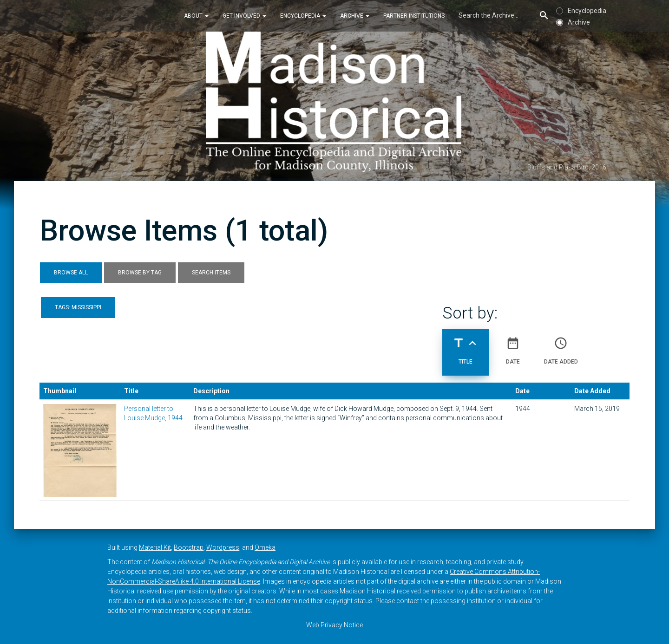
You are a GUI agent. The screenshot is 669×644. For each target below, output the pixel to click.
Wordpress (223, 547)
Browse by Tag (140, 273)
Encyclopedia (303, 16)
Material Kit (155, 547)
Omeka (265, 547)
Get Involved (244, 16)
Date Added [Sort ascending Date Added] (561, 347)
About (196, 16)
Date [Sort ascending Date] (513, 347)
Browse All (71, 273)
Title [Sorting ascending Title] (466, 347)
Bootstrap (189, 547)
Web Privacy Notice (334, 625)
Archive (355, 16)
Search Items (211, 273)
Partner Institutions (414, 16)
